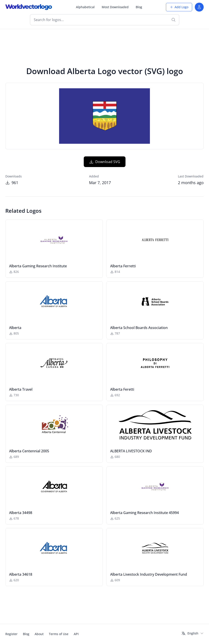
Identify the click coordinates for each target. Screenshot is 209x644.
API (76, 634)
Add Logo (179, 7)
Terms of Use (59, 634)
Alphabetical (85, 7)
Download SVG (105, 162)
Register (11, 634)
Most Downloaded (115, 7)
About (39, 634)
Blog (139, 7)
